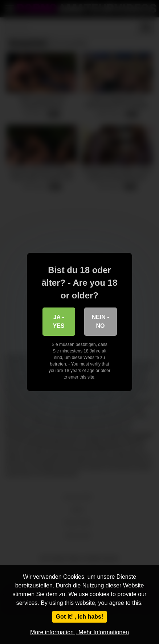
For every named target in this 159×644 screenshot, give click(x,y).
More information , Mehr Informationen (79, 632)
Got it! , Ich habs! (80, 617)
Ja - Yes (58, 321)
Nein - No (101, 321)
